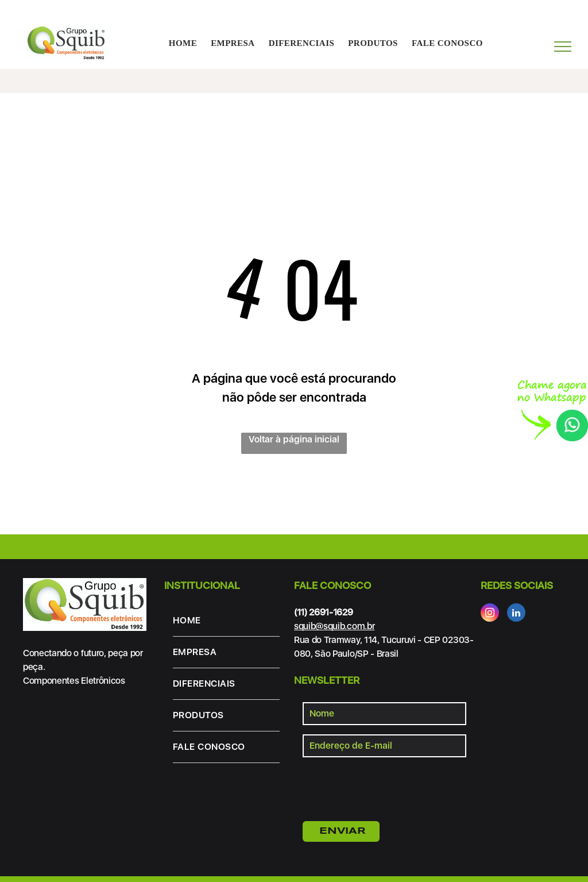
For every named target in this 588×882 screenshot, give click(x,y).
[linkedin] (516, 614)
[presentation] (390, 787)
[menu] (563, 47)
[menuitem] (183, 43)
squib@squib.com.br (334, 626)
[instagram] (490, 614)
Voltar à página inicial (294, 439)
